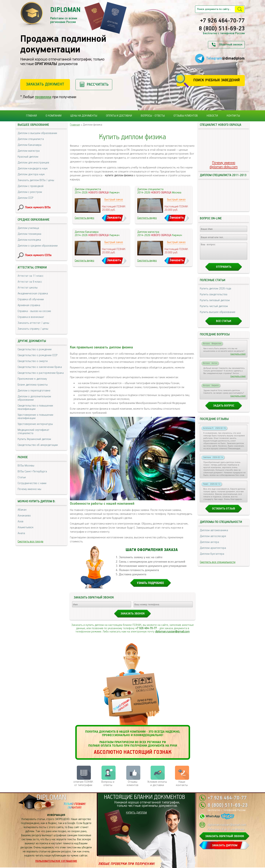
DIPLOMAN (51, 798)
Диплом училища (28, 228)
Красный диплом (28, 157)
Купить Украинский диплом (34, 439)
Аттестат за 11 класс (31, 276)
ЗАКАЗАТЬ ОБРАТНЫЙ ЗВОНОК (225, 836)
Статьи (22, 477)
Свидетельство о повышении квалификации (35, 407)
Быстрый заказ (114, 200)
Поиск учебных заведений (217, 80)
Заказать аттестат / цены (33, 323)
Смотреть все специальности (218, 565)
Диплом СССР (25, 198)
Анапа (21, 533)
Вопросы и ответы (108, 784)
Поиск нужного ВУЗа (38, 207)
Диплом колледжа (29, 240)
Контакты (233, 116)
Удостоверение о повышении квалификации (35, 417)
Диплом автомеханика (214, 534)
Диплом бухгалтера (212, 557)
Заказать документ (45, 84)
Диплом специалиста (31, 139)
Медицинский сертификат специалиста (33, 432)
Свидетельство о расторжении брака (41, 373)
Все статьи (224, 324)
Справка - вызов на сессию (34, 311)
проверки (43, 97)
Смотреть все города (30, 542)
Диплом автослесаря (213, 540)
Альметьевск (26, 527)
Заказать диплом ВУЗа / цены (36, 180)
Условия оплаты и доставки (157, 784)
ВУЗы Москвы (26, 466)
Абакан (22, 510)
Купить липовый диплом (215, 304)
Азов (21, 522)
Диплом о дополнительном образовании (34, 398)
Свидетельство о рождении (35, 349)
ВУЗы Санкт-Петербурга (32, 472)
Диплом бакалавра (30, 145)
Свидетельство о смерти (33, 361)
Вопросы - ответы (153, 116)
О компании (54, 116)
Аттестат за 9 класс (30, 282)
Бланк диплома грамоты (33, 385)
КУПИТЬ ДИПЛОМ (136, 813)
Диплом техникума (29, 234)
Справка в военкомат (31, 317)
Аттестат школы (28, 288)
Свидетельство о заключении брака (40, 367)
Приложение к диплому (32, 379)
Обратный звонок (231, 45)
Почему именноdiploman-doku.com (224, 165)
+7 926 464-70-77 (222, 21)
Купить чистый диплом (214, 310)
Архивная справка (29, 305)
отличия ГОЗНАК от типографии (83, 784)
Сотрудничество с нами (32, 483)
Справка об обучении (31, 299)
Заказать (114, 218)
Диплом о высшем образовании (37, 133)
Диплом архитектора (213, 551)
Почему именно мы (29, 489)
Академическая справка (33, 294)
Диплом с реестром (30, 192)
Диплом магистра (29, 151)
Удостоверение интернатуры (35, 424)
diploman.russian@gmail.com (172, 632)
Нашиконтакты (182, 784)
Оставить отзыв (224, 512)
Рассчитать (98, 84)
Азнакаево (24, 516)
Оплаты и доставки (119, 116)
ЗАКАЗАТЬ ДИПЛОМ (225, 845)
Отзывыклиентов (133, 784)
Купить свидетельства (214, 298)
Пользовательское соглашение (56, 861)
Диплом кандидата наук (33, 169)
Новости (212, 116)
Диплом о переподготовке (34, 391)
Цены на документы (84, 116)
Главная (31, 116)
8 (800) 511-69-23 (222, 29)
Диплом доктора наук (31, 174)
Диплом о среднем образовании (38, 246)
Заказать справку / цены (33, 329)
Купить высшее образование (218, 315)
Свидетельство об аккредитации (38, 445)
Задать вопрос (224, 409)
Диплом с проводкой (31, 186)
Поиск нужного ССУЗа (38, 255)
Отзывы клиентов (186, 116)
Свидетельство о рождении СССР (38, 355)
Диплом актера (209, 545)
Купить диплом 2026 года (215, 292)
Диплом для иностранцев (33, 163)
